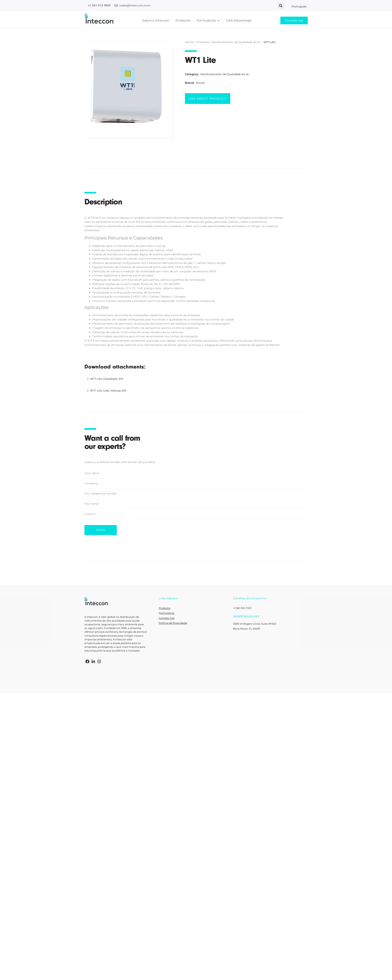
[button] (281, 6)
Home (189, 42)
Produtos (203, 42)
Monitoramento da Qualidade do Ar (236, 42)
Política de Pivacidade (173, 623)
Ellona (200, 83)
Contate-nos (167, 618)
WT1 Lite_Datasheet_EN (106, 379)
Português (299, 6)
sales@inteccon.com (135, 5)
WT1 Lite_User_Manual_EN (108, 391)
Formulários (166, 613)
